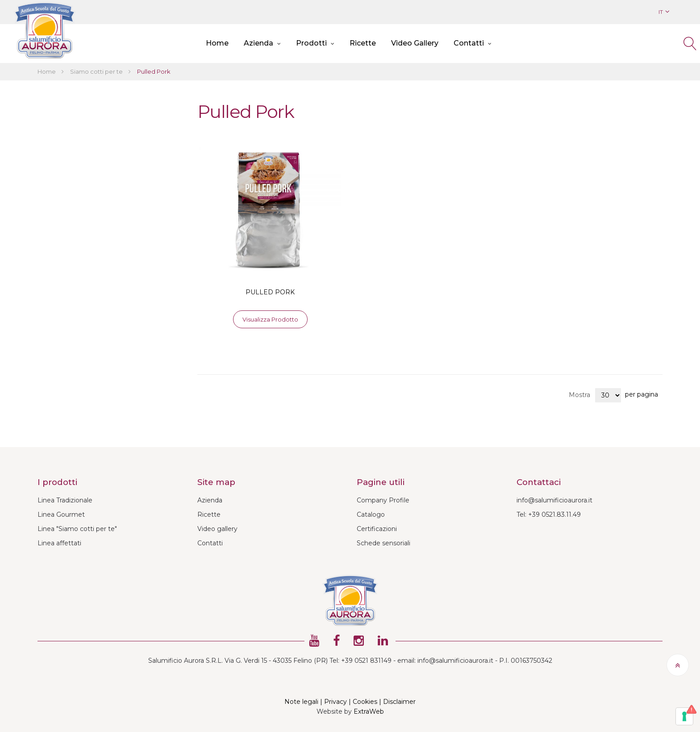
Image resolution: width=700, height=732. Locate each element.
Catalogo (371, 514)
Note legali (301, 702)
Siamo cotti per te (97, 71)
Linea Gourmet (61, 514)
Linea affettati (59, 543)
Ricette (209, 514)
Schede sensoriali (383, 543)
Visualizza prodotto (270, 319)
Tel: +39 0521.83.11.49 (549, 514)
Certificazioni (377, 529)
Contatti (210, 543)
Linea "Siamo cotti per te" (77, 529)
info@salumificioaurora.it (554, 500)
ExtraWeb (369, 711)
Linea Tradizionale (65, 500)
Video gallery (217, 529)
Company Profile (383, 500)
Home (47, 71)
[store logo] (45, 30)
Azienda (210, 500)
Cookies (365, 702)
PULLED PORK (270, 292)
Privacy (335, 702)
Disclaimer (399, 702)
